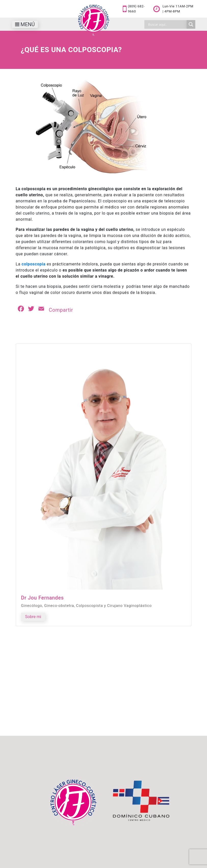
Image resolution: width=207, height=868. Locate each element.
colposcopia (34, 264)
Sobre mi (33, 617)
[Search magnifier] (191, 24)
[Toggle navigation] (25, 24)
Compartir (61, 310)
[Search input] (167, 24)
